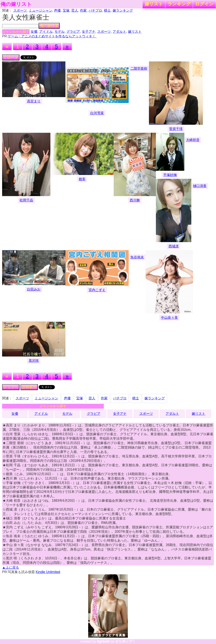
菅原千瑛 (176, 129)
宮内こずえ (97, 290)
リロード (11, 57)
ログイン (204, 4)
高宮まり (34, 101)
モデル (59, 32)
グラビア (73, 32)
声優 (57, 10)
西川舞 (135, 200)
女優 (34, 32)
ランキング (179, 4)
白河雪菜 (97, 113)
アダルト (119, 32)
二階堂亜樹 (139, 68)
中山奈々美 (169, 318)
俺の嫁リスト (16, 4)
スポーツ (20, 10)
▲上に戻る (11, 567)
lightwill (103, 641)
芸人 (75, 10)
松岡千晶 (26, 200)
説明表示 (29, 387)
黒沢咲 (34, 361)
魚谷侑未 (137, 257)
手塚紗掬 (170, 175)
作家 (83, 10)
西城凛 (174, 246)
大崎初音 (193, 140)
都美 (82, 179)
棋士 (107, 10)
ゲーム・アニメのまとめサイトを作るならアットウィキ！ (52, 36)
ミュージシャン (40, 10)
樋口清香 (200, 186)
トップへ (11, 387)
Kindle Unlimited (48, 572)
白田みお (34, 289)
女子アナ (89, 32)
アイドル (46, 32)
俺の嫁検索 (49, 26)
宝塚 (66, 10)
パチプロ (95, 10)
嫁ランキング (123, 10)
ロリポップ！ (125, 641)
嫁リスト (154, 4)
